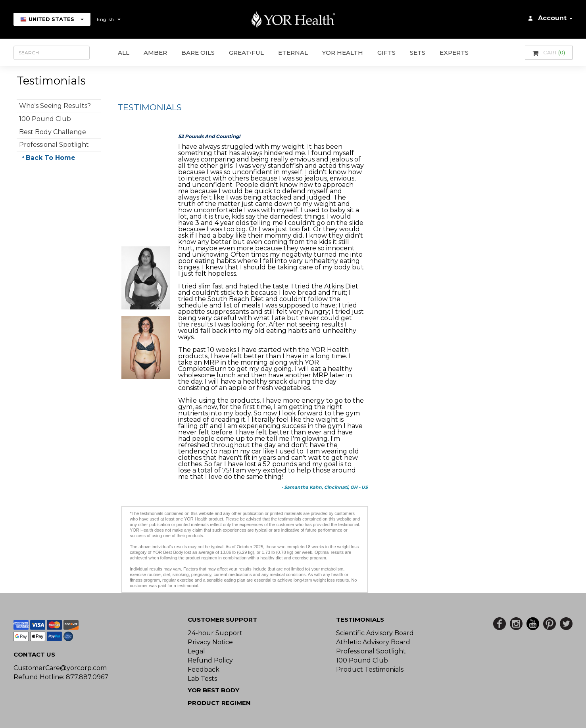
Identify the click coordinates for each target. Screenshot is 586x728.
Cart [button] (549, 53)
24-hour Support (215, 633)
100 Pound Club (45, 119)
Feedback (204, 669)
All (124, 53)
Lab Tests (202, 679)
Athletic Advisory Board (373, 642)
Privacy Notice (210, 642)
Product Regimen (219, 703)
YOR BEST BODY (213, 690)
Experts (454, 53)
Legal (196, 651)
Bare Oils (198, 53)
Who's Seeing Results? (55, 106)
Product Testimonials (370, 669)
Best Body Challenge (53, 132)
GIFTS (386, 53)
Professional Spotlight (54, 145)
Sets (418, 53)
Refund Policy (210, 660)
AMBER (155, 53)
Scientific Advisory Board (375, 633)
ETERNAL (293, 53)
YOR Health (343, 53)
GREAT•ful (246, 53)
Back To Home (51, 158)
